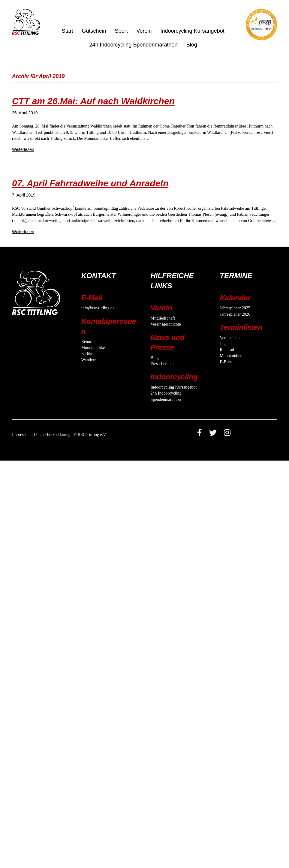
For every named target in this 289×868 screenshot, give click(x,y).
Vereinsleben (230, 338)
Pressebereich (162, 364)
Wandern (89, 360)
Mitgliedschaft (163, 318)
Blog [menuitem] (192, 45)
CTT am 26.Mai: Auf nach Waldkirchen (93, 101)
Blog (155, 358)
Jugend (226, 344)
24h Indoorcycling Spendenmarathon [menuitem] (133, 45)
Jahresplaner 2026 (235, 314)
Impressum (21, 435)
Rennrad (88, 342)
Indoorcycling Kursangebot (174, 387)
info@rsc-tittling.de (98, 308)
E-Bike (87, 354)
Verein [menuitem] (144, 31)
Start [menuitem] (67, 31)
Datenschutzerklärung (52, 435)
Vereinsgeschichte (166, 324)
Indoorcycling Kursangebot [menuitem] (193, 31)
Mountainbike (93, 348)
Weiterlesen (23, 149)
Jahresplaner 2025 (235, 308)
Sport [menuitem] (121, 31)
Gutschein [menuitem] (94, 31)
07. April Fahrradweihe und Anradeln (90, 183)
